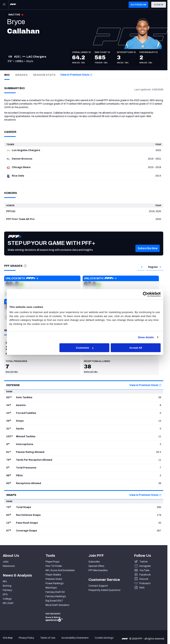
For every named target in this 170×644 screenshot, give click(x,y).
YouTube (144, 570)
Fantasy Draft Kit (55, 592)
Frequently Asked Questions (104, 590)
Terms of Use (48, 638)
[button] (148, 252)
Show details (146, 337)
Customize (85, 348)
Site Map (8, 638)
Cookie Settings (104, 638)
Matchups (51, 588)
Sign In (159, 5)
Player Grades (53, 575)
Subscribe (94, 562)
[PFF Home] (13, 5)
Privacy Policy (26, 638)
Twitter (143, 562)
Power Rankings (55, 583)
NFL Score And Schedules (60, 570)
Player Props (52, 562)
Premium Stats (54, 579)
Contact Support (98, 586)
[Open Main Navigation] (4, 5)
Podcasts (145, 583)
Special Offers (96, 566)
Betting (7, 586)
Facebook (145, 575)
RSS (142, 588)
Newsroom (9, 566)
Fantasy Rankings (56, 596)
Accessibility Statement (75, 638)
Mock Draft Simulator (57, 605)
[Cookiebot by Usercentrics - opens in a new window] (145, 294)
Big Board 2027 (54, 601)
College (7, 599)
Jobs (6, 562)
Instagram (145, 566)
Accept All (136, 348)
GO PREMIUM (138, 5)
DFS (5, 594)
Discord (144, 579)
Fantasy (7, 590)
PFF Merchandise (98, 570)
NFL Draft (8, 603)
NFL (5, 581)
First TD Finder (54, 566)
